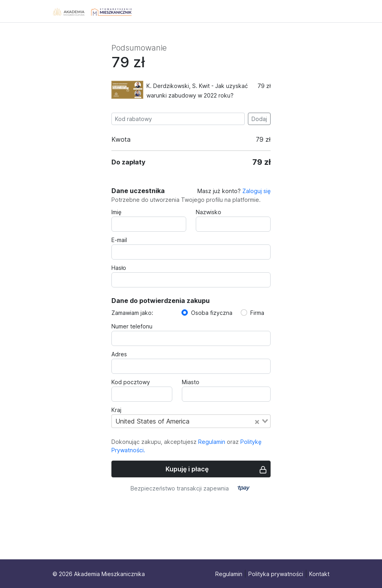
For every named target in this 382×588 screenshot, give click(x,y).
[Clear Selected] (257, 421)
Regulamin (212, 442)
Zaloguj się (256, 191)
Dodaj (259, 119)
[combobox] (191, 421)
